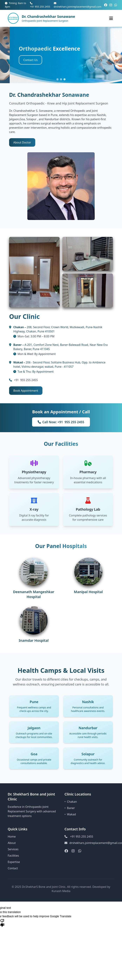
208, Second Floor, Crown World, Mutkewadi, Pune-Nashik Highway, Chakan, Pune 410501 (58, 329)
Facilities (13, 856)
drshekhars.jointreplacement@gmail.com (78, 5)
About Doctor (22, 142)
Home (12, 837)
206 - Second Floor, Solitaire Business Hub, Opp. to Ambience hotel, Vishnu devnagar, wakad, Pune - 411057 (59, 365)
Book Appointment (26, 391)
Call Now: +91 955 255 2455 (61, 422)
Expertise (14, 862)
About (12, 843)
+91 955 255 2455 (40, 5)
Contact (13, 868)
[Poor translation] (2, 923)
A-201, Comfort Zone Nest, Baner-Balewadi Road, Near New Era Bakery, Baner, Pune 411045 (60, 347)
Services (13, 849)
